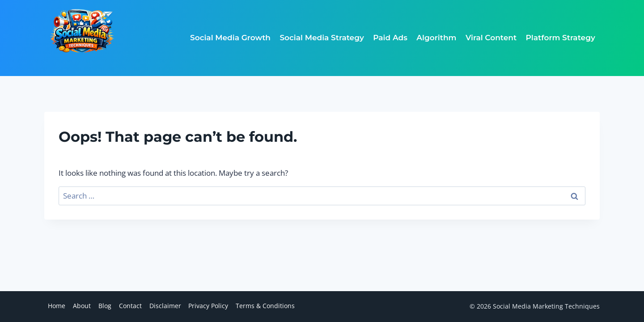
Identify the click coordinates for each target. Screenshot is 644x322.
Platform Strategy (561, 38)
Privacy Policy (208, 306)
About (82, 306)
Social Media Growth (230, 38)
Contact (130, 306)
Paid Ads (390, 38)
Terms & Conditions (265, 306)
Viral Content (491, 38)
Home (57, 306)
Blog (105, 306)
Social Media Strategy (322, 38)
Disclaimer (165, 306)
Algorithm (436, 38)
